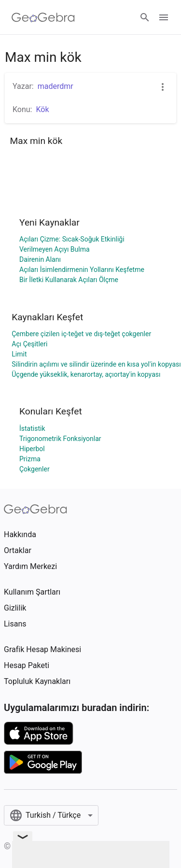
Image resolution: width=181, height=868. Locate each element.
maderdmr (56, 86)
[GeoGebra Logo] (43, 17)
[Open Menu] (164, 17)
